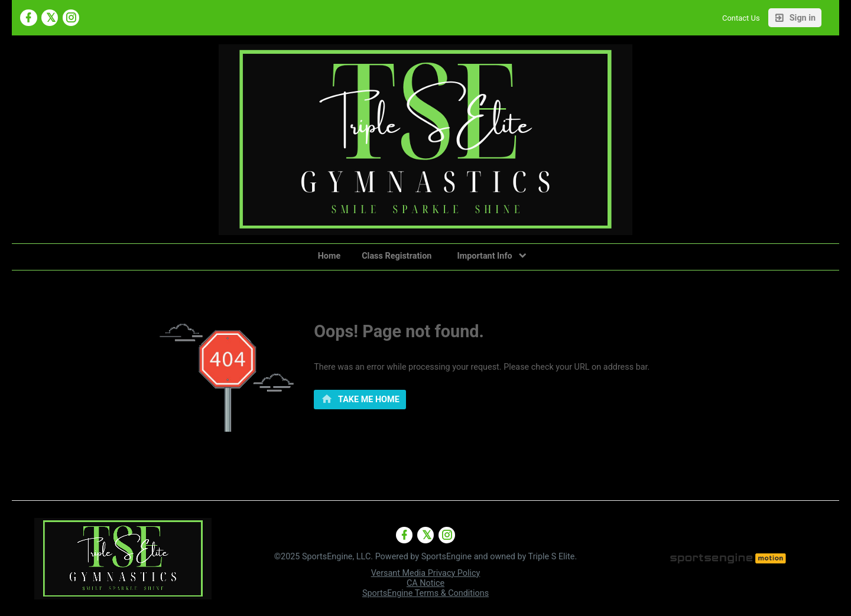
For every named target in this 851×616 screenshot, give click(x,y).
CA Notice (425, 583)
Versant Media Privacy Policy (426, 573)
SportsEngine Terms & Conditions (425, 593)
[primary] (360, 400)
